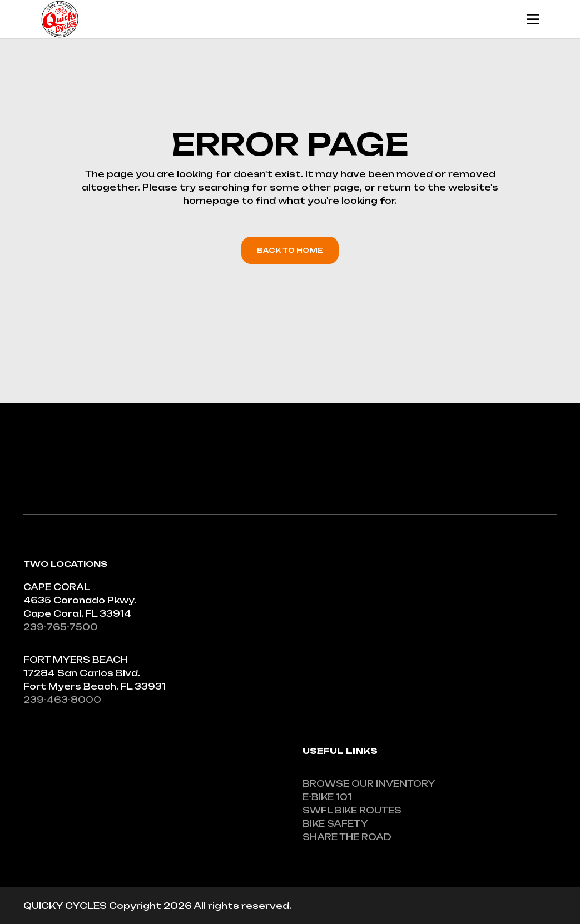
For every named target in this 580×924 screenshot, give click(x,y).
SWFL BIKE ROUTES (352, 810)
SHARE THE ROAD (347, 837)
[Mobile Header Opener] (533, 19)
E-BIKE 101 (327, 797)
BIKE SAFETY (335, 824)
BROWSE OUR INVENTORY (369, 784)
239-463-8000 (62, 700)
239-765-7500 (61, 627)
